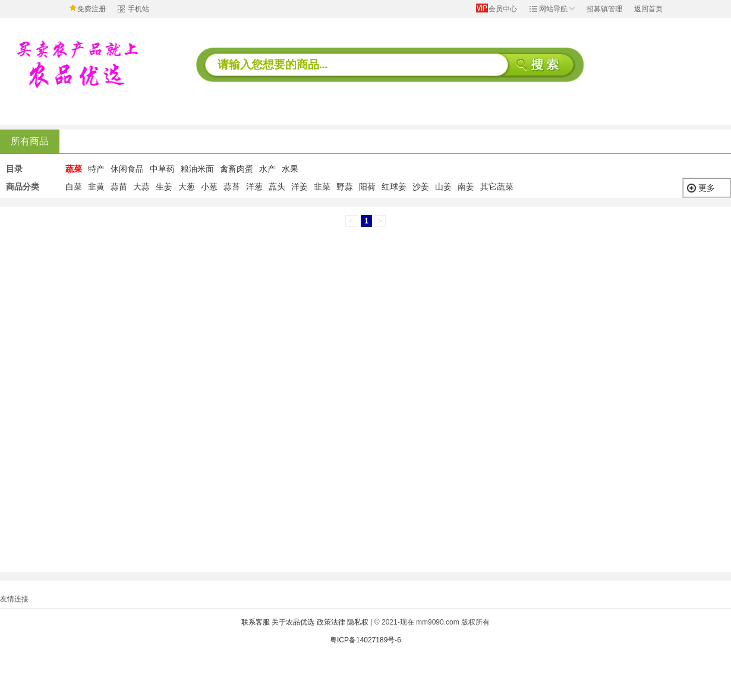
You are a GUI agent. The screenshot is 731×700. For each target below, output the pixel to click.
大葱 (187, 187)
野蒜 (345, 187)
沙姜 (421, 187)
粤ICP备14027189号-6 (366, 640)
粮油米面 (197, 169)
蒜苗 (119, 187)
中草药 (162, 169)
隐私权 (358, 622)
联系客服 (256, 622)
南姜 (466, 187)
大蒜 (141, 187)
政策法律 (331, 622)
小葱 (209, 187)
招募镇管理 (604, 9)
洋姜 (300, 187)
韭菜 (322, 187)
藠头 (277, 187)
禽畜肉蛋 (237, 169)
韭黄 (96, 187)
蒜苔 (232, 187)
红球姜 (394, 187)
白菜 (74, 187)
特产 (96, 169)
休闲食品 (127, 169)
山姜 (443, 187)
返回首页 (648, 9)
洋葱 (254, 187)
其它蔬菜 (497, 187)
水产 (267, 169)
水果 (290, 169)
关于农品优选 (293, 622)
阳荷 (367, 187)
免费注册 (92, 9)
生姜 (164, 187)
